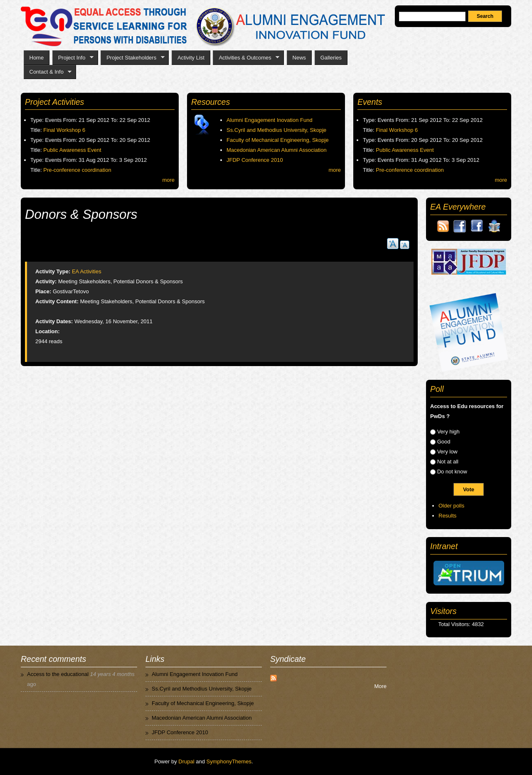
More (380, 686)
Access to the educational (58, 674)
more (168, 180)
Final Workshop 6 (64, 130)
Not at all (448, 462)
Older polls (451, 506)
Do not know (452, 472)
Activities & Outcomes (246, 58)
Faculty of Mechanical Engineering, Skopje (278, 140)
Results (447, 516)
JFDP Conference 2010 (255, 160)
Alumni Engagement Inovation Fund (270, 120)
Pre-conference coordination (77, 170)
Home (37, 58)
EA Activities (87, 271)
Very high (448, 432)
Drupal (186, 761)
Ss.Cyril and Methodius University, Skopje (276, 130)
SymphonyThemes (229, 761)
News (299, 58)
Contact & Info (48, 72)
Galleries (331, 58)
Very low (447, 452)
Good (444, 442)
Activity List (191, 58)
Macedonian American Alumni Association (277, 150)
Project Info (73, 58)
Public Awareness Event (72, 150)
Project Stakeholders (132, 58)
